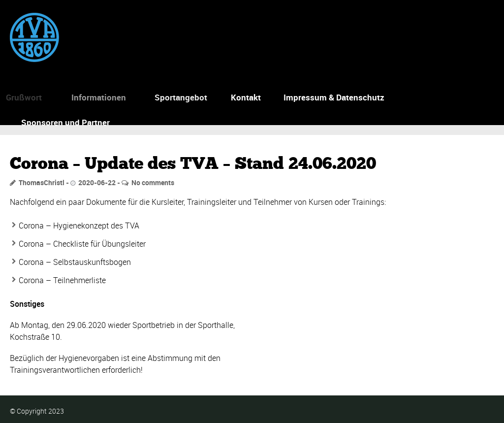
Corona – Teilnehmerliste (62, 280)
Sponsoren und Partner (65, 122)
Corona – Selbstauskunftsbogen (75, 262)
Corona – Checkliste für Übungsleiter (82, 244)
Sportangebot (179, 97)
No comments (153, 182)
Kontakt (246, 97)
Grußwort (21, 97)
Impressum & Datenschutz (334, 97)
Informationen (96, 97)
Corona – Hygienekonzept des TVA (79, 226)
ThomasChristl (42, 182)
